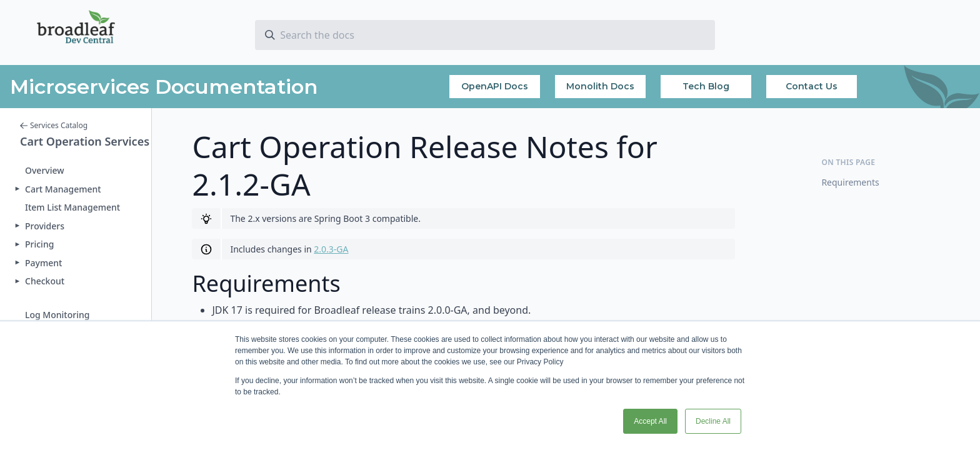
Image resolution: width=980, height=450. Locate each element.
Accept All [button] (650, 421)
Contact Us (812, 86)
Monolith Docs (600, 86)
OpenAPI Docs (495, 86)
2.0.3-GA (331, 249)
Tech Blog (706, 86)
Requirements (850, 182)
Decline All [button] (713, 421)
